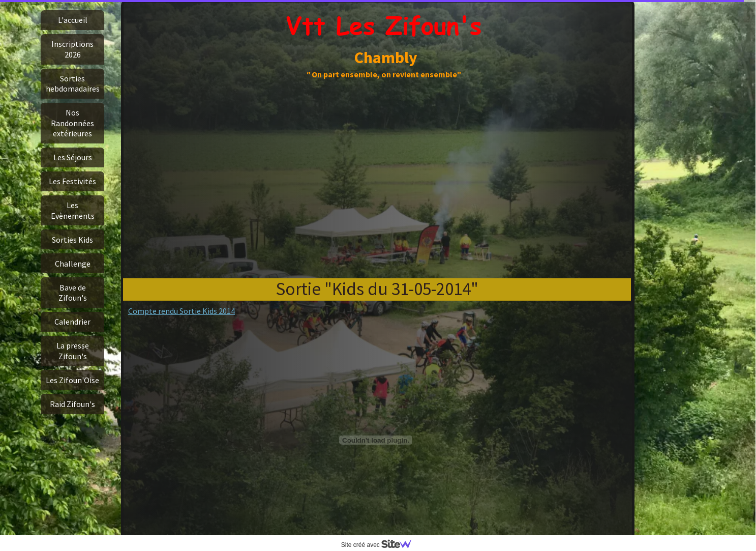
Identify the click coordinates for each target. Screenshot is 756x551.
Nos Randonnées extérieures (72, 123)
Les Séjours (73, 157)
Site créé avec (380, 545)
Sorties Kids (72, 240)
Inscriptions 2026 (72, 49)
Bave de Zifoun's (73, 293)
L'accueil (73, 20)
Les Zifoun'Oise (72, 380)
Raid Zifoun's (72, 404)
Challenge (73, 264)
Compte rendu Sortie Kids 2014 (182, 311)
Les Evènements (73, 210)
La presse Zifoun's (73, 351)
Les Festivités (72, 181)
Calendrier (72, 322)
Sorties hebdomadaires (73, 83)
